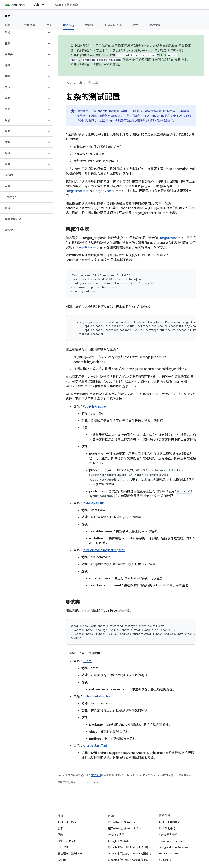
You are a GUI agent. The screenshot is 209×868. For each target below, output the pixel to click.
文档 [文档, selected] (37, 5)
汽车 (136, 25)
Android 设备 (113, 25)
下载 (60, 835)
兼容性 (89, 25)
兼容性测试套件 (118, 111)
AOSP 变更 (111, 65)
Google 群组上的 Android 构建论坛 (130, 853)
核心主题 (93, 83)
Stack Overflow (168, 853)
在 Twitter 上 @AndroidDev (125, 828)
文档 (8, 16)
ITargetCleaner (104, 191)
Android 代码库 (67, 822)
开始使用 (30, 25)
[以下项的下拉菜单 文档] (45, 5)
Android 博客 (116, 835)
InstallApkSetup (94, 503)
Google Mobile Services (173, 847)
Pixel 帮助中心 (167, 828)
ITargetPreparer (77, 191)
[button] (23, 32)
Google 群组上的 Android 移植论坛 (130, 860)
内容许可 (96, 775)
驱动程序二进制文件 (70, 853)
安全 (49, 25)
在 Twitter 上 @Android (122, 822)
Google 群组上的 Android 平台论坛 (130, 847)
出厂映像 (63, 847)
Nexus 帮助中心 (168, 835)
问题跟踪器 (165, 860)
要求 (60, 828)
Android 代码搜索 (66, 5)
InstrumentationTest (97, 696)
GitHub (62, 860)
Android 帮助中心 (169, 822)
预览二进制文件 (67, 841)
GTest (87, 661)
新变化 (9, 25)
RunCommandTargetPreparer (104, 550)
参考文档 (155, 25)
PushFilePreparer (95, 407)
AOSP (69, 83)
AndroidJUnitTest (95, 746)
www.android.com (170, 841)
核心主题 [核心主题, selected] (68, 25)
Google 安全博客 (119, 841)
